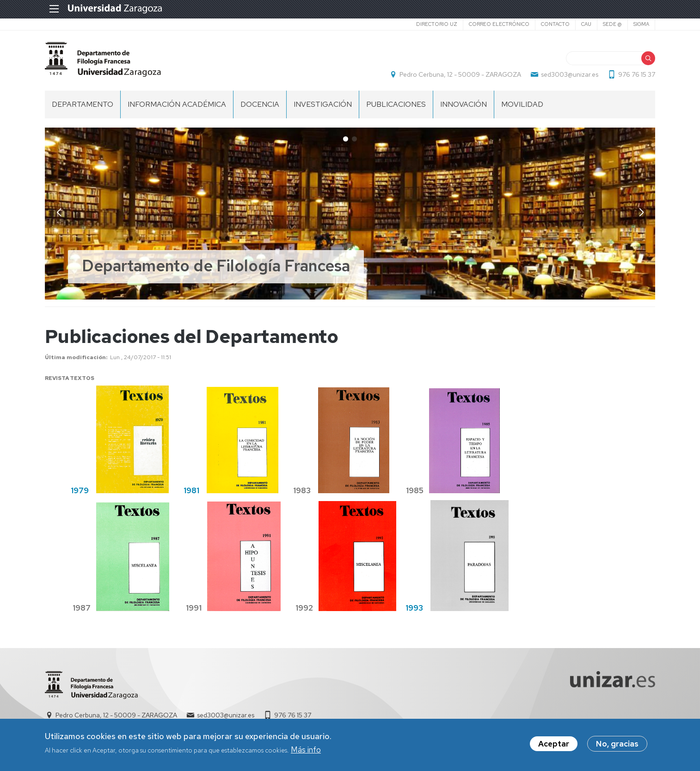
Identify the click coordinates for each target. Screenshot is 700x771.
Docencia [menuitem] (260, 104)
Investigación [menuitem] (323, 104)
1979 (80, 490)
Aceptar (554, 744)
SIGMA (641, 24)
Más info (306, 750)
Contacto (555, 24)
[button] (641, 213)
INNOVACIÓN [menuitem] (464, 104)
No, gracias (617, 744)
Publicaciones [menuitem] (396, 104)
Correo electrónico (499, 24)
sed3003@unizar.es (570, 74)
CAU (586, 24)
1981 (191, 490)
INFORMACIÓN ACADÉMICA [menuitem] (177, 104)
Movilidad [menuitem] (522, 104)
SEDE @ (612, 24)
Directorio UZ (437, 24)
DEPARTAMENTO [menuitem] (83, 104)
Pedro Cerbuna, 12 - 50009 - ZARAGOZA (460, 74)
